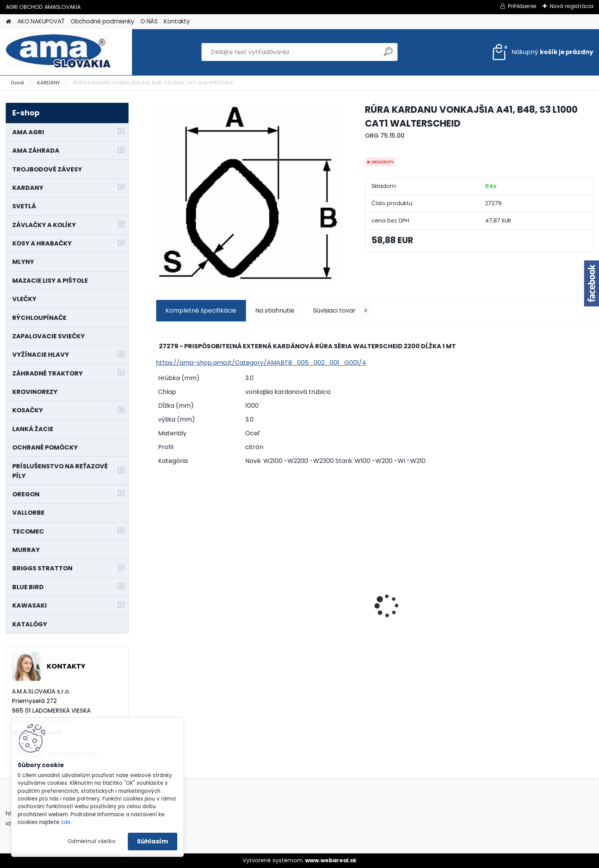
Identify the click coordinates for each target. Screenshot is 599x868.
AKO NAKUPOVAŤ (41, 21)
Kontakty (177, 21)
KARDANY (49, 83)
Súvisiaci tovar (342, 311)
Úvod (17, 83)
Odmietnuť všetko (92, 841)
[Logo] (59, 52)
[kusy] (179, 660)
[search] (388, 55)
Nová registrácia (572, 6)
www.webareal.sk (331, 860)
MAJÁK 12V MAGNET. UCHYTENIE (318, 618)
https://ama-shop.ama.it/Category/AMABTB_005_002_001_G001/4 (261, 363)
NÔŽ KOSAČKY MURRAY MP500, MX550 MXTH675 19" (427, 563)
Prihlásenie (522, 6)
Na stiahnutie (275, 310)
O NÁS (149, 21)
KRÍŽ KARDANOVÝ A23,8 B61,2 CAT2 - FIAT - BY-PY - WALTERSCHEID (535, 565)
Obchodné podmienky (102, 21)
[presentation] (160, 592)
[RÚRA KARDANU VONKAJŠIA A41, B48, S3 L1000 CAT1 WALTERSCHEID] (248, 193)
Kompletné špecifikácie (201, 310)
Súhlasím (153, 841)
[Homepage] (8, 22)
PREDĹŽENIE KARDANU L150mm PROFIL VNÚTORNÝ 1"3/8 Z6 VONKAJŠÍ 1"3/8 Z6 (205, 594)
